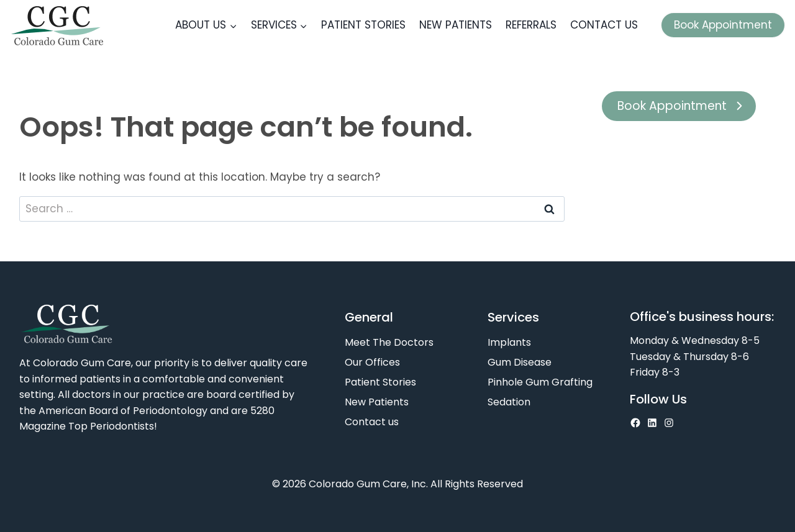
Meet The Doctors (389, 342)
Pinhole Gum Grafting (540, 382)
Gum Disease (520, 362)
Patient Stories (363, 25)
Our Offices (372, 362)
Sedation (509, 402)
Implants (509, 342)
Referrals (531, 25)
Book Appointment (723, 25)
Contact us (604, 25)
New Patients (456, 25)
